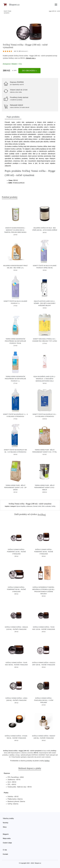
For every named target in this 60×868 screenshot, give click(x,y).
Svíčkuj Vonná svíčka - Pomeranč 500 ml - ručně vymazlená (16, 589)
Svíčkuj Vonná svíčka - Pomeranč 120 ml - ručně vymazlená (16, 552)
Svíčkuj (11, 58)
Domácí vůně (37, 506)
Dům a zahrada (46, 506)
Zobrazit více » (31, 58)
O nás (5, 850)
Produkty (10, 11)
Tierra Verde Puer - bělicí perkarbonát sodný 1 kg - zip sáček (15, 488)
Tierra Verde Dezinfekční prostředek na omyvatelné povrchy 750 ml (15, 341)
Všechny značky (8, 818)
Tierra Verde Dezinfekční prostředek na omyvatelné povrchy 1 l (15, 379)
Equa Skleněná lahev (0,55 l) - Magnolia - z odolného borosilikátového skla (45, 379)
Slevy (5, 827)
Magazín (6, 834)
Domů (5, 11)
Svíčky (53, 506)
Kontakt (5, 854)
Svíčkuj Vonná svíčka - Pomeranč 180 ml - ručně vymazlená (44, 552)
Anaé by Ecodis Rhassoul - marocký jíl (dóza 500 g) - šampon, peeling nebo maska (15, 230)
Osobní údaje (7, 843)
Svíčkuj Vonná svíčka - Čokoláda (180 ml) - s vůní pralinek (44, 700)
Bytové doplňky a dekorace (24, 506)
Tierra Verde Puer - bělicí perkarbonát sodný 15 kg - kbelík (45, 488)
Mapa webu (7, 838)
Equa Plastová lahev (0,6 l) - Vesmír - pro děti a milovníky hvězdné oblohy (45, 303)
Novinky (6, 823)
